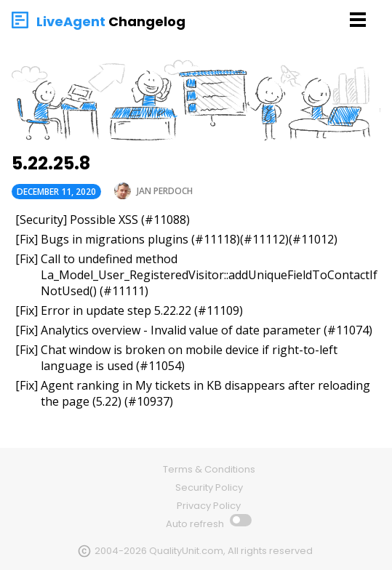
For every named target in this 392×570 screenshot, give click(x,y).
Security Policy (209, 487)
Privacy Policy (209, 506)
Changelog (147, 21)
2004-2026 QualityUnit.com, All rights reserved (204, 551)
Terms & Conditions (209, 469)
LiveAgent (71, 21)
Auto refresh (196, 524)
